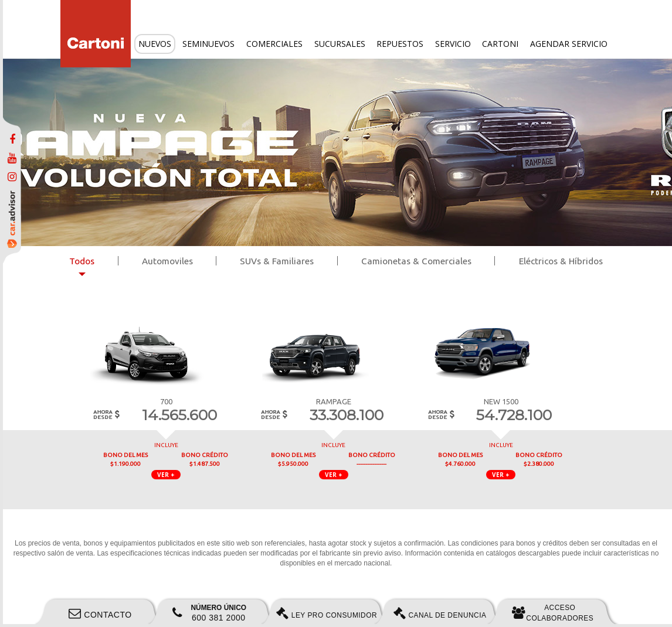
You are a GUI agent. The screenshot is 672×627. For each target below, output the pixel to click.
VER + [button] (166, 475)
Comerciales (274, 44)
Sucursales (340, 44)
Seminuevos (208, 44)
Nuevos (155, 44)
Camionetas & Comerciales (416, 261)
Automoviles (167, 261)
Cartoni (500, 44)
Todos (82, 261)
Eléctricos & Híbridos (561, 261)
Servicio (453, 44)
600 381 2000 (209, 613)
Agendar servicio (569, 44)
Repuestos (400, 44)
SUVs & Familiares (277, 261)
